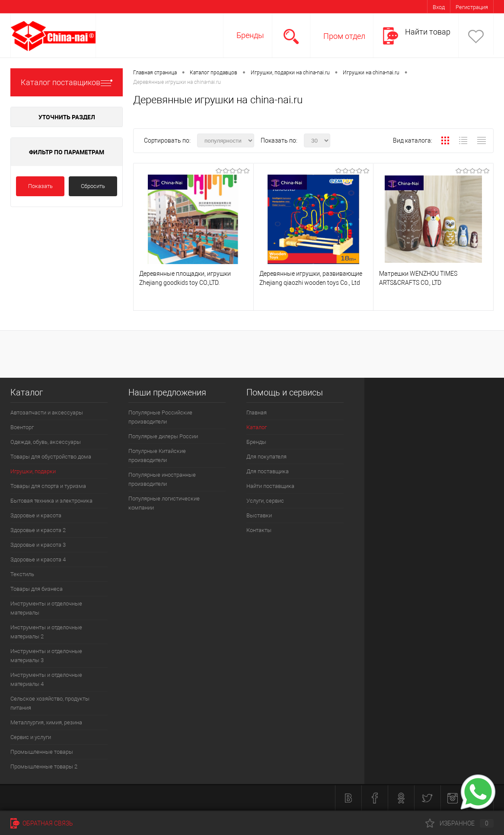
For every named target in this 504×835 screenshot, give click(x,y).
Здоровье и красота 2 (38, 530)
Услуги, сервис (265, 501)
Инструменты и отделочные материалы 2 (46, 632)
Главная (257, 413)
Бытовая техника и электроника (51, 501)
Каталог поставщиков (67, 82)
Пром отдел (344, 36)
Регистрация (472, 7)
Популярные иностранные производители (162, 479)
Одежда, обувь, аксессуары (46, 442)
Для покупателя (266, 457)
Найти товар (428, 32)
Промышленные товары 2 (44, 766)
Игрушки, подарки (33, 471)
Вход (439, 7)
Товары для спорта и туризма (48, 486)
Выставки (259, 515)
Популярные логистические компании (164, 503)
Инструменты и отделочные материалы (46, 608)
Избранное (459, 823)
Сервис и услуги (31, 737)
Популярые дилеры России (163, 436)
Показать (40, 186)
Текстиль (22, 574)
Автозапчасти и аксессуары (47, 413)
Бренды (250, 35)
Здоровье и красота (36, 515)
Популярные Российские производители (160, 417)
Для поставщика (268, 471)
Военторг (22, 427)
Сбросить (93, 186)
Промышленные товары (42, 752)
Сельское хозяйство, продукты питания (50, 703)
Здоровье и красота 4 (38, 559)
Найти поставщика (270, 486)
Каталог (257, 427)
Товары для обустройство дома (51, 457)
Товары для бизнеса (37, 589)
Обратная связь (42, 823)
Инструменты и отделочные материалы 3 (46, 656)
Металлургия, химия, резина (46, 722)
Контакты (259, 530)
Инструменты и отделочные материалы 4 (46, 679)
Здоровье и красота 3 (38, 545)
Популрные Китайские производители (157, 456)
